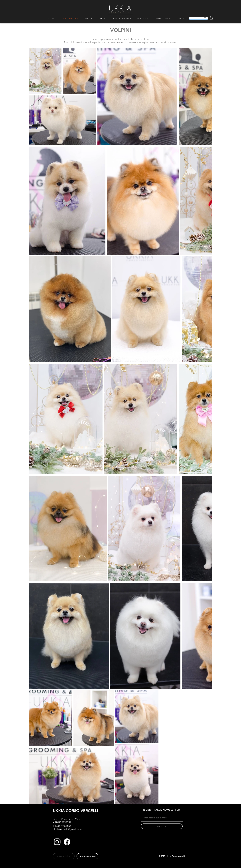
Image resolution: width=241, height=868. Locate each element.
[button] (90, 18)
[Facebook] (67, 842)
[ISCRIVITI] (162, 826)
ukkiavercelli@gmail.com (68, 829)
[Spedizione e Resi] (87, 856)
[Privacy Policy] (64, 856)
